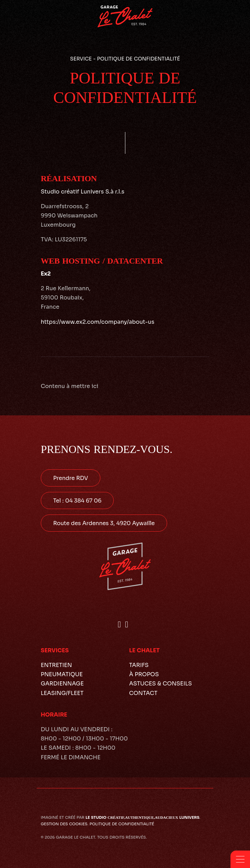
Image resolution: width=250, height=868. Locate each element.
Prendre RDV (71, 478)
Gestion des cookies (64, 824)
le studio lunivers (142, 817)
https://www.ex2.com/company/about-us (97, 322)
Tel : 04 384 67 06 (77, 501)
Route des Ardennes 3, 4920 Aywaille (104, 523)
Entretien (56, 665)
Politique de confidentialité (122, 824)
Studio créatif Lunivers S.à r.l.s (83, 192)
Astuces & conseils (160, 684)
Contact (143, 693)
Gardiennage (62, 684)
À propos (144, 674)
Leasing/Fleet (62, 693)
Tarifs (139, 665)
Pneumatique (62, 674)
